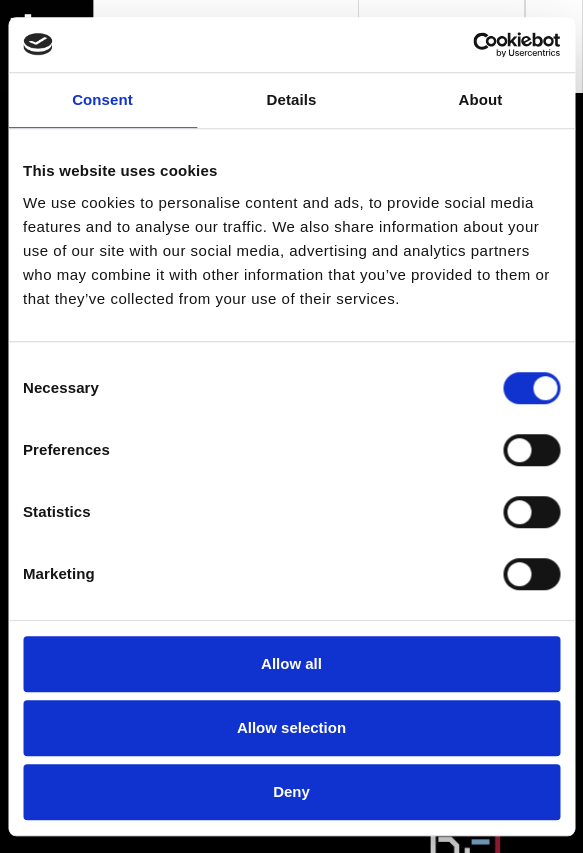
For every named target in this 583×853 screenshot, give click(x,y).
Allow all (291, 663)
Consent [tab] (102, 99)
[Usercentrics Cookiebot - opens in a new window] (472, 45)
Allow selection (291, 727)
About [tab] (481, 99)
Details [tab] (292, 99)
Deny (291, 791)
